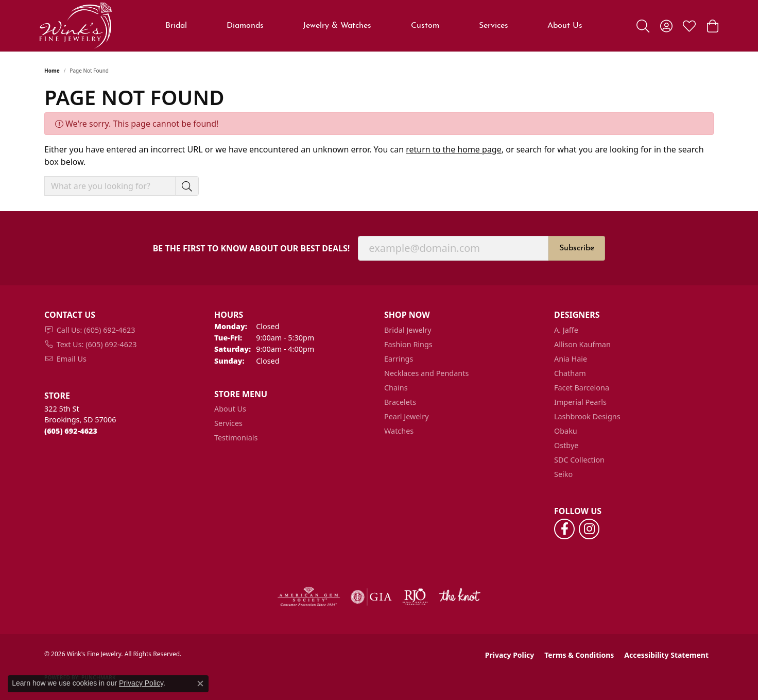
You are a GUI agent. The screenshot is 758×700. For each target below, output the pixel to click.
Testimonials (236, 438)
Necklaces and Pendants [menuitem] (426, 373)
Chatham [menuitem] (570, 373)
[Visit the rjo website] (415, 597)
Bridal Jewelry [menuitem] (408, 330)
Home (52, 71)
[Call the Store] (71, 431)
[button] (643, 26)
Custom (425, 26)
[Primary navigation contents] (374, 26)
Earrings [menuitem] (399, 359)
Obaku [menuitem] (566, 431)
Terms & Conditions (579, 655)
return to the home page (454, 149)
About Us (565, 26)
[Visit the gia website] (371, 597)
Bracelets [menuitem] (400, 402)
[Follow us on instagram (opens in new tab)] (589, 529)
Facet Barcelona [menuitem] (582, 388)
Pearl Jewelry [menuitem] (406, 416)
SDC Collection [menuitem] (579, 460)
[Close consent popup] (200, 684)
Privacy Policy (510, 655)
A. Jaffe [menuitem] (566, 330)
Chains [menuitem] (396, 388)
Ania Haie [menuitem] (571, 359)
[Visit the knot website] (459, 597)
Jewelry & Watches (337, 26)
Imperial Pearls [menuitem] (580, 402)
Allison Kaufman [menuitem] (582, 344)
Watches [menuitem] (399, 431)
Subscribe (577, 248)
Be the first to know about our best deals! (252, 249)
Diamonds (245, 26)
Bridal (176, 26)
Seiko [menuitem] (563, 474)
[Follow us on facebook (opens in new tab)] (564, 529)
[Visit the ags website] (309, 597)
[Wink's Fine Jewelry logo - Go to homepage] (75, 26)
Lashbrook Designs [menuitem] (587, 416)
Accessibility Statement (666, 655)
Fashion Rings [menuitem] (408, 344)
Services (494, 26)
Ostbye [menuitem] (566, 445)
